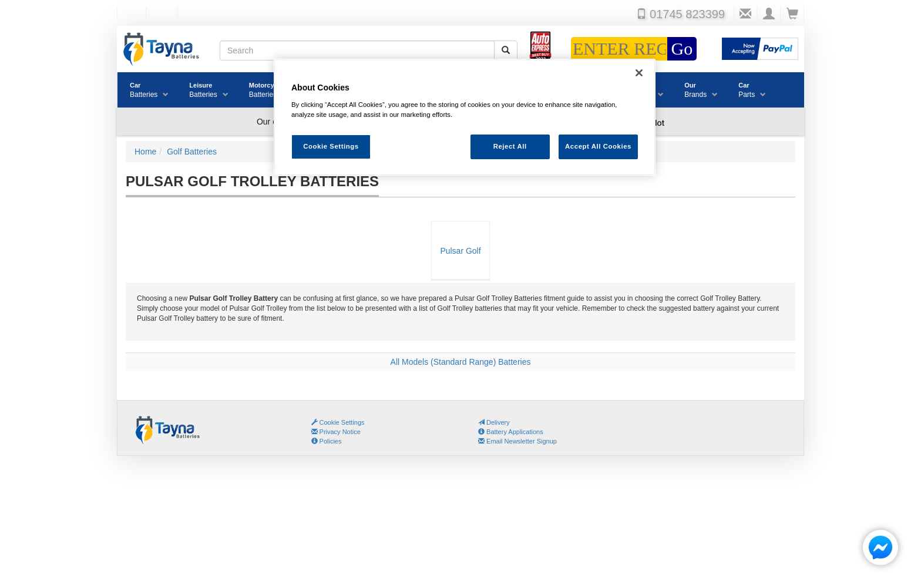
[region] (465, 117)
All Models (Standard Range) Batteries (461, 362)
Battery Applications (511, 432)
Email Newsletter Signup (517, 441)
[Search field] (357, 51)
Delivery (494, 422)
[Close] (639, 73)
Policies (327, 441)
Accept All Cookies (598, 146)
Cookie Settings (342, 422)
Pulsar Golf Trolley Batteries (460, 263)
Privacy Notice (336, 432)
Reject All (510, 146)
